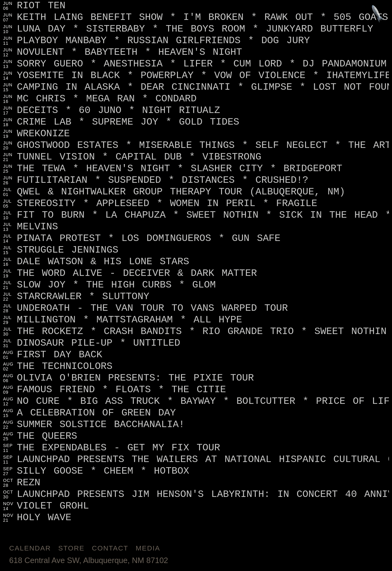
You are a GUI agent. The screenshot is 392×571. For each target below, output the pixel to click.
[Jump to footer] (378, 14)
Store (71, 548)
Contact (110, 548)
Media (148, 548)
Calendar (30, 548)
